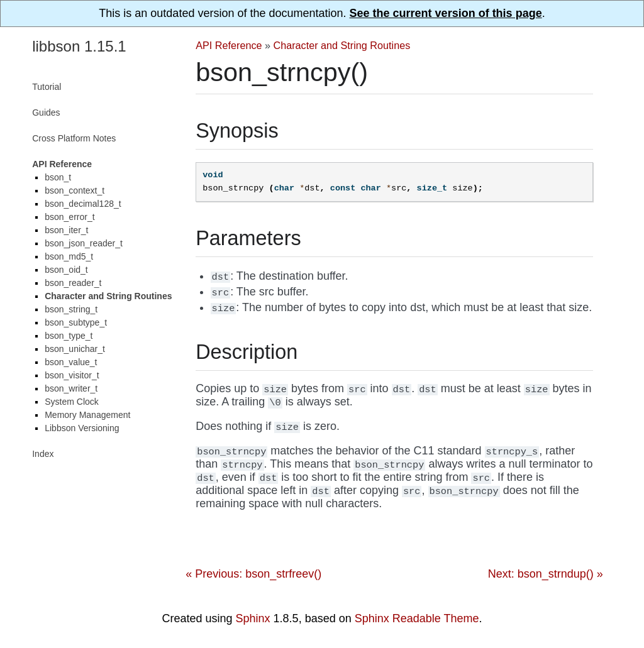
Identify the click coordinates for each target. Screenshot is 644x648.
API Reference (229, 45)
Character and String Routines (342, 45)
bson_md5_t (69, 256)
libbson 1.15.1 (79, 46)
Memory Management (87, 415)
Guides (46, 113)
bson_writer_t (71, 388)
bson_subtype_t (76, 322)
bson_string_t (71, 309)
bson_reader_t (73, 283)
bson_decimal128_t (83, 204)
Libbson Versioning (82, 428)
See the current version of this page (446, 13)
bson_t (58, 177)
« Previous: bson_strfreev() (253, 574)
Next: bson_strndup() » (546, 574)
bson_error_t (69, 217)
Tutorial (47, 87)
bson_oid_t (66, 270)
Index (43, 454)
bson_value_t (71, 362)
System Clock (72, 402)
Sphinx (253, 618)
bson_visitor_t (72, 375)
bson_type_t (69, 336)
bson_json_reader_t (84, 243)
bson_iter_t (66, 230)
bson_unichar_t (75, 349)
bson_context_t (75, 190)
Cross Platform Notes (74, 138)
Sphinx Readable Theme (417, 618)
